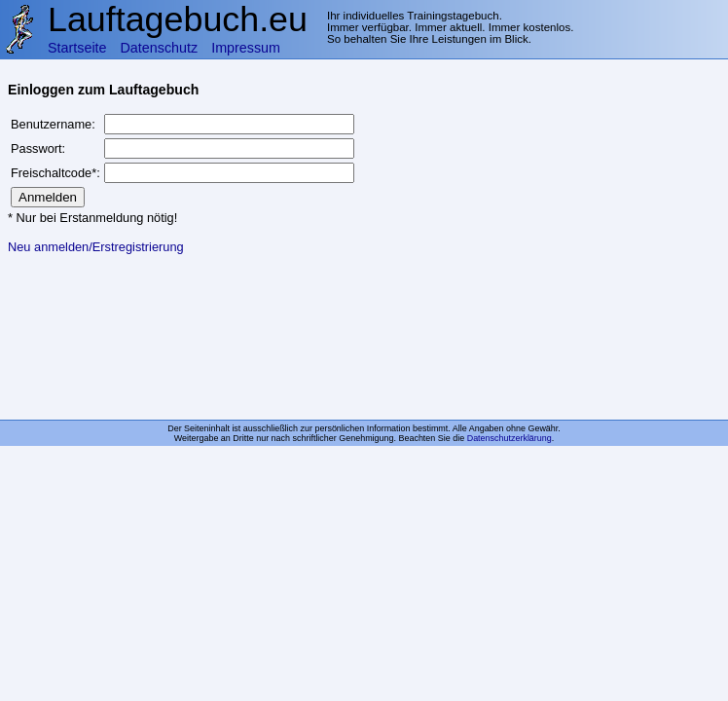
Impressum (246, 48)
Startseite (77, 48)
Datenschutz (160, 48)
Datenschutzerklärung (510, 438)
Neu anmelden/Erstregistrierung (96, 247)
